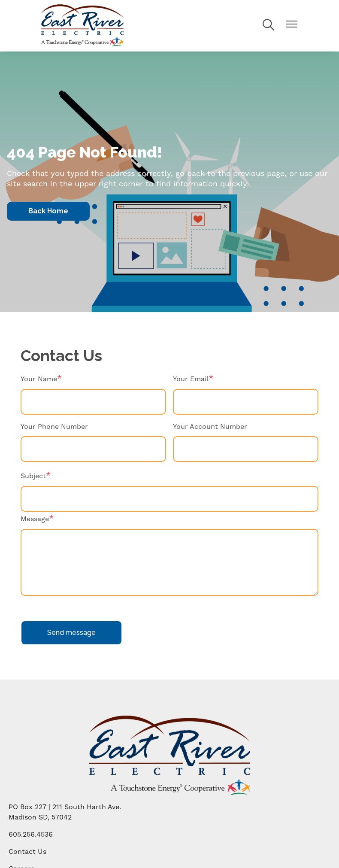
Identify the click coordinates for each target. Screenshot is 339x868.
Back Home (48, 211)
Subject (33, 476)
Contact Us (27, 851)
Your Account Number (210, 426)
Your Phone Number (54, 426)
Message (35, 519)
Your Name (39, 379)
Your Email (191, 379)
